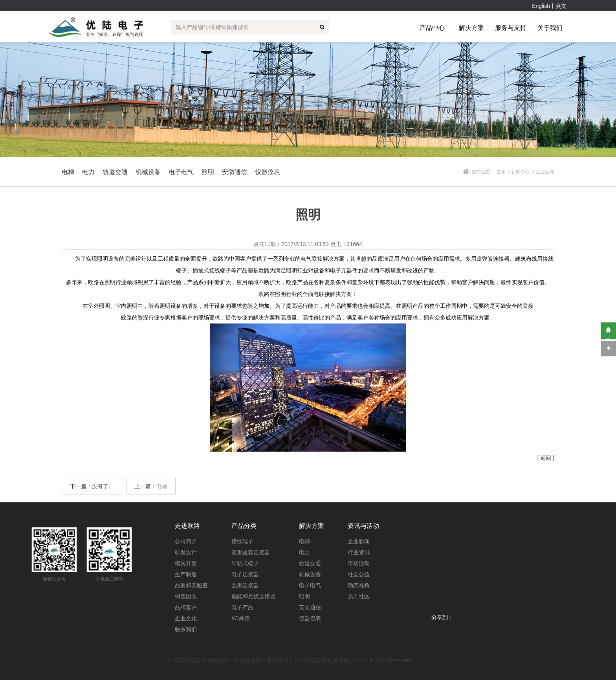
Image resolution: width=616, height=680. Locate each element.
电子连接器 (245, 574)
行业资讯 (359, 552)
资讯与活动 (363, 526)
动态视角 (359, 585)
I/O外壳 (241, 618)
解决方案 (471, 28)
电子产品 (242, 607)
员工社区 (359, 596)
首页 (501, 172)
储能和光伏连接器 (253, 596)
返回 (546, 458)
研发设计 (186, 552)
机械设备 (310, 574)
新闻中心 (521, 172)
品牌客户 (186, 607)
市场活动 (359, 563)
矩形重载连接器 (251, 552)
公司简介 (186, 541)
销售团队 (186, 596)
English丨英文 (549, 6)
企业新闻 (359, 541)
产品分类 (244, 526)
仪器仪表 (310, 618)
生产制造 (186, 574)
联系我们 (186, 629)
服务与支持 (511, 28)
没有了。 (103, 486)
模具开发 (186, 563)
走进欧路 (187, 526)
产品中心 (432, 28)
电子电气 (310, 585)
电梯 (162, 486)
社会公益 (359, 574)
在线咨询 (608, 331)
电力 (304, 552)
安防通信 (310, 607)
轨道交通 (310, 563)
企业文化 (186, 618)
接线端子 (242, 541)
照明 (304, 596)
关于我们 (550, 28)
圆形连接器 (245, 585)
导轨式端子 (245, 563)
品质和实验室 (191, 585)
